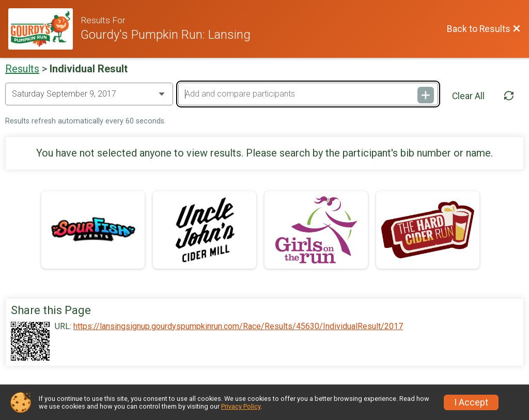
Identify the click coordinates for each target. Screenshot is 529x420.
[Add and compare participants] (308, 94)
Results (22, 69)
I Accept (471, 402)
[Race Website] (44, 29)
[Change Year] (89, 94)
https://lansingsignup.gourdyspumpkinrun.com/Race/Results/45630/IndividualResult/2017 (238, 326)
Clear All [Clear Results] (468, 96)
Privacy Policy (241, 406)
